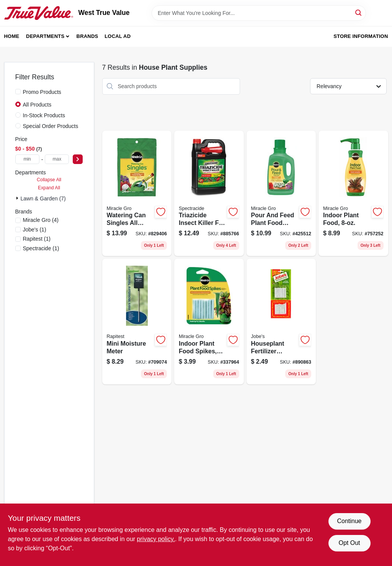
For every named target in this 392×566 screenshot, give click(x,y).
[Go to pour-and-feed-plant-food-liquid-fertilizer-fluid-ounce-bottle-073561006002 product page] (281, 194)
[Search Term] (259, 13)
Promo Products (42, 92)
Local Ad (118, 36)
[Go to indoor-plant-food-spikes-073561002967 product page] (209, 322)
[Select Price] (78, 159)
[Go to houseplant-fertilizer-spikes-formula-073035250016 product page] (281, 322)
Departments (45, 36)
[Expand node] (18, 198)
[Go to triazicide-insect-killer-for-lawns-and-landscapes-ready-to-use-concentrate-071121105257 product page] (209, 194)
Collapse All (49, 180)
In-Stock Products (44, 115)
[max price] (57, 159)
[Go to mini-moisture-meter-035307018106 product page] (137, 322)
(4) (41, 220)
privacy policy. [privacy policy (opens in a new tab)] (156, 539)
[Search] (359, 12)
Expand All (49, 188)
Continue (349, 521)
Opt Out (349, 543)
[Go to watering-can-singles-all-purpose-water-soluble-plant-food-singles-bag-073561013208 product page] (137, 194)
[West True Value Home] (39, 13)
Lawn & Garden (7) (43, 199)
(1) (35, 230)
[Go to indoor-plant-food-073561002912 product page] (353, 194)
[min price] (27, 159)
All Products (37, 105)
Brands (87, 36)
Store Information (361, 36)
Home (12, 36)
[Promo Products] (18, 92)
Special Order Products (51, 126)
